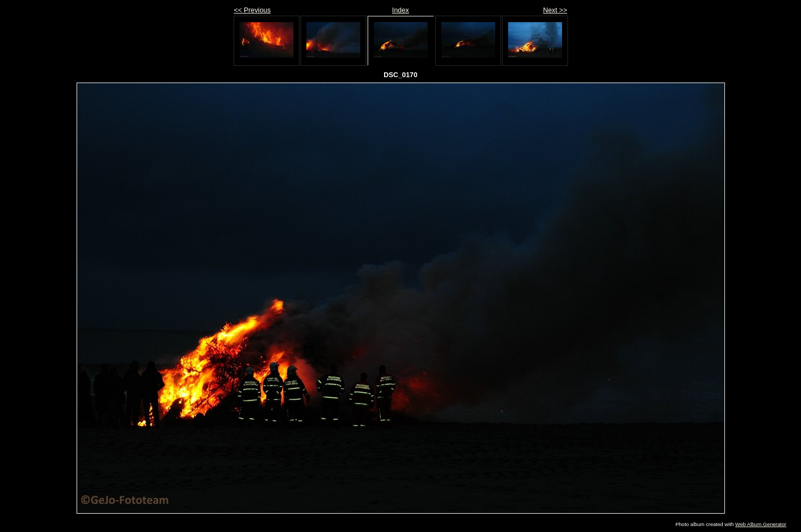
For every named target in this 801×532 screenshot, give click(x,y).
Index (400, 10)
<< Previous (252, 10)
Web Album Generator (761, 524)
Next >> (555, 10)
